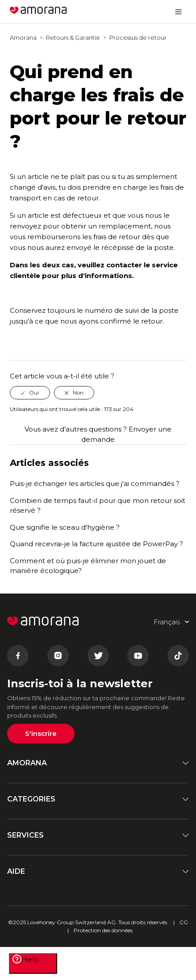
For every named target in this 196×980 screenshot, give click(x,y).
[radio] (30, 393)
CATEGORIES (98, 799)
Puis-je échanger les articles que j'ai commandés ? (95, 484)
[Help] (33, 963)
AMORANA (98, 763)
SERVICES (98, 835)
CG (184, 922)
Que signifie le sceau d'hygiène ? (65, 527)
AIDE (98, 871)
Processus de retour (138, 37)
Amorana (23, 37)
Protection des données (103, 930)
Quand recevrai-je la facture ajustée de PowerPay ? (96, 544)
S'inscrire (41, 733)
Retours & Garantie (73, 37)
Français (145, 11)
